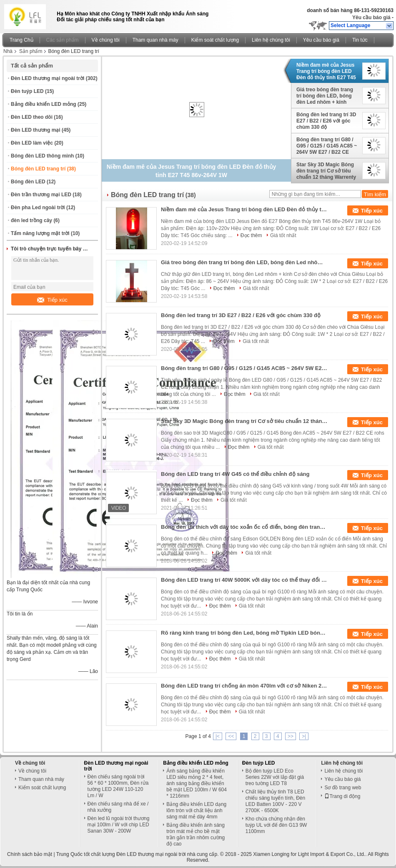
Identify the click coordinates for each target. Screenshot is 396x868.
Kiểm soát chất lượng (215, 40)
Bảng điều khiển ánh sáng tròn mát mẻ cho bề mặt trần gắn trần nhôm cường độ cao (195, 834)
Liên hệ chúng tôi (271, 40)
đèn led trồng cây (31, 220)
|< (218, 736)
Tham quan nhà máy (155, 40)
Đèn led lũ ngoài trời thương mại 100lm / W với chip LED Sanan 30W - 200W (119, 825)
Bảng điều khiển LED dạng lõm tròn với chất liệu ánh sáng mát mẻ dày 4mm (196, 810)
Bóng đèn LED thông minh (42, 156)
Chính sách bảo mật (30, 854)
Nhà (8, 51)
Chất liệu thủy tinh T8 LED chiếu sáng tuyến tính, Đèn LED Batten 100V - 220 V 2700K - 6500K (275, 801)
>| (304, 736)
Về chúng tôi (106, 40)
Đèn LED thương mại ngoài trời (48, 78)
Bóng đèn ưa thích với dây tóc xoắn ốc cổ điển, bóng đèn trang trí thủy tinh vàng (244, 527)
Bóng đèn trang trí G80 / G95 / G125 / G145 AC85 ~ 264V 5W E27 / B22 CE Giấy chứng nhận (327, 146)
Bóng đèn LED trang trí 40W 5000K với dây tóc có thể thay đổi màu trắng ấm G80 (244, 580)
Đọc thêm (251, 235)
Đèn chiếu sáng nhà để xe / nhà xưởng (118, 807)
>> (291, 736)
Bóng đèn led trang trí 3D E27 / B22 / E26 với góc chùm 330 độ (326, 121)
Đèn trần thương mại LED (41, 195)
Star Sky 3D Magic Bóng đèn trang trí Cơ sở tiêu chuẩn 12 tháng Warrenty (326, 171)
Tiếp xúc (52, 300)
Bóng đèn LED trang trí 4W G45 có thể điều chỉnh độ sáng (235, 474)
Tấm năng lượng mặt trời (40, 233)
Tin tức (360, 40)
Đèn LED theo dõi (32, 117)
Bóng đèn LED (28, 182)
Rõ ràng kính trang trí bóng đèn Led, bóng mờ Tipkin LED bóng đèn (244, 633)
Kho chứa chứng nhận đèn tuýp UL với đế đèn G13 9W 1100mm (276, 825)
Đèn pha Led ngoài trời (38, 208)
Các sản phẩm (63, 40)
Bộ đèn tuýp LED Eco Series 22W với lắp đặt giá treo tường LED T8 (275, 777)
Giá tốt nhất (283, 235)
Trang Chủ (21, 40)
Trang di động (342, 796)
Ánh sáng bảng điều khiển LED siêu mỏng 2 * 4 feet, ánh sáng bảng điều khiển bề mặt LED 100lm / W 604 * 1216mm (197, 783)
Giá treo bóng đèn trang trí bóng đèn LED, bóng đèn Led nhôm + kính (325, 96)
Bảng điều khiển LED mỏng (44, 104)
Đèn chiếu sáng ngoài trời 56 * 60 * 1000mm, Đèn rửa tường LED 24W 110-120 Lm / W (118, 786)
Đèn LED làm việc (32, 143)
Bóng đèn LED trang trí (38, 169)
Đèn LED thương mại (36, 130)
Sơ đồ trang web (343, 788)
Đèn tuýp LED (27, 91)
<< (231, 736)
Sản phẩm (31, 51)
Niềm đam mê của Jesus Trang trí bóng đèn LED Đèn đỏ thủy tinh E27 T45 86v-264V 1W (326, 71)
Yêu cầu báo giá (371, 18)
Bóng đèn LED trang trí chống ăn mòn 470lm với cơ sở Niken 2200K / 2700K (244, 686)
